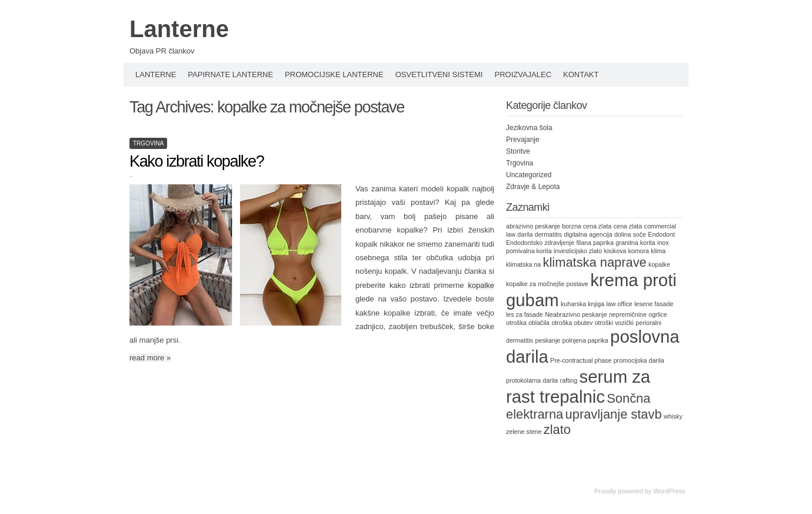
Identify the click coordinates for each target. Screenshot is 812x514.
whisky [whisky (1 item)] (673, 416)
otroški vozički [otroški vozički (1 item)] (614, 323)
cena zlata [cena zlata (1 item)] (628, 226)
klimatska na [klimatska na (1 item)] (523, 264)
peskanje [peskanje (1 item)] (548, 340)
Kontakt (581, 74)
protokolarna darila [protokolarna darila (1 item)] (532, 380)
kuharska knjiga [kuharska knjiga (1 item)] (583, 304)
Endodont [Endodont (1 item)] (661, 234)
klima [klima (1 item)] (658, 251)
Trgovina (148, 143)
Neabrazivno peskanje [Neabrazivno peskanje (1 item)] (576, 314)
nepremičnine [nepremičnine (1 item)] (628, 314)
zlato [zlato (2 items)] (557, 430)
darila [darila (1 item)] (525, 234)
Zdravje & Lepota (533, 187)
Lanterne (179, 29)
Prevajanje (523, 140)
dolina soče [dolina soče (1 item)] (630, 234)
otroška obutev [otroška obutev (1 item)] (572, 323)
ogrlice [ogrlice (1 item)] (658, 314)
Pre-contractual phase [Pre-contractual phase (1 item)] (581, 360)
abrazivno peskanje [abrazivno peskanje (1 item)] (533, 226)
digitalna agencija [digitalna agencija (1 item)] (588, 234)
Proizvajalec (523, 74)
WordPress (669, 491)
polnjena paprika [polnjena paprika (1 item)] (585, 340)
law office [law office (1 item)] (619, 304)
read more (150, 358)
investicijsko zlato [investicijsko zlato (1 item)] (578, 251)
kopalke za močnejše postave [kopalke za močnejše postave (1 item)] (547, 284)
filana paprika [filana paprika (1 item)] (595, 243)
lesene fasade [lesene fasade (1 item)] (654, 304)
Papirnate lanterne (230, 74)
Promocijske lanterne (334, 74)
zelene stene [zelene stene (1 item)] (524, 432)
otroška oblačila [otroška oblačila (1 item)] (528, 323)
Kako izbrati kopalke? (197, 161)
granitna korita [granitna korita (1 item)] (635, 243)
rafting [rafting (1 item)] (569, 380)
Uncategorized (529, 175)
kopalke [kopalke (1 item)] (659, 264)
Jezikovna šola (529, 128)
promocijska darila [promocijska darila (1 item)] (639, 360)
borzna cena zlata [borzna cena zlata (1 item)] (587, 226)
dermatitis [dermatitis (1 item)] (548, 234)
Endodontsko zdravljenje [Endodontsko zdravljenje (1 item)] (540, 243)
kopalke (481, 285)
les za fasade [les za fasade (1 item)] (525, 314)
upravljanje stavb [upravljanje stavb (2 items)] (614, 414)
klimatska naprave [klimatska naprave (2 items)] (595, 262)
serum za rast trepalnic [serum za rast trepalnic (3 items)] (578, 387)
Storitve (518, 151)
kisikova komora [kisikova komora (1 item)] (627, 251)
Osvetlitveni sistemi (439, 74)
